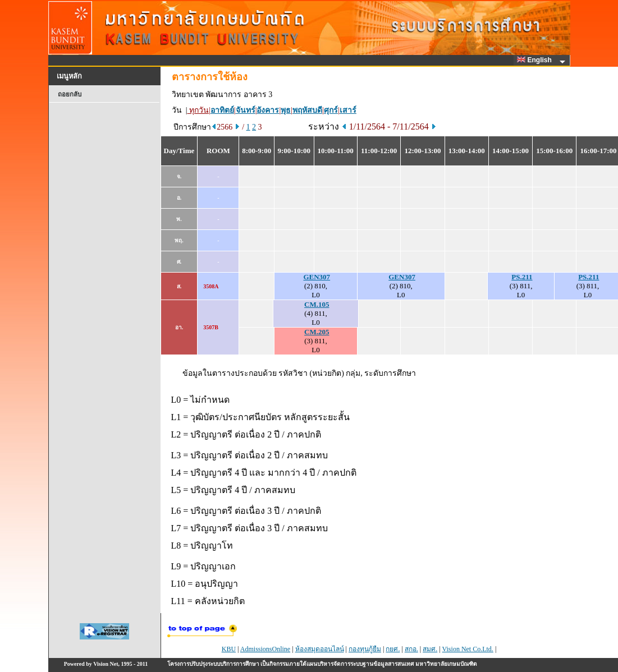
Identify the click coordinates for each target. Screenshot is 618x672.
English (536, 60)
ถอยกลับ (70, 94)
